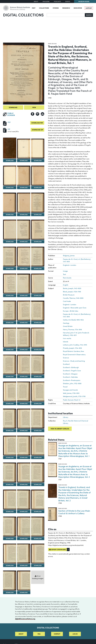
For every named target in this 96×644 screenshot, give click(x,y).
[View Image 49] (10, 581)
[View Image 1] (10, 148)
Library (66, 417)
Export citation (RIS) (57, 549)
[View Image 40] (10, 500)
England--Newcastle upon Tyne (75, 308)
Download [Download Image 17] (24, 296)
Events (68, 1)
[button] (68, 550)
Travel (65, 387)
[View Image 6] (38, 176)
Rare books (52, 44)
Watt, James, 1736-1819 (71, 393)
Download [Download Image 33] (38, 431)
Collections (44, 8)
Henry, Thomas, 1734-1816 (72, 330)
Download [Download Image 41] (24, 511)
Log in (75, 634)
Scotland (66, 364)
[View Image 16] (10, 284)
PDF (9, 122)
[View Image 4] (10, 176)
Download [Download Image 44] (24, 539)
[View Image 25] (10, 365)
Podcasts (57, 1)
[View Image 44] (24, 527)
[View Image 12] (38, 230)
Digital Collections (23, 15)
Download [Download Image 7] (10, 215)
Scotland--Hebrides (70, 377)
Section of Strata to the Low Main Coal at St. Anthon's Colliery (74, 512)
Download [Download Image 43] (10, 539)
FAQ (39, 634)
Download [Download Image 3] (38, 160)
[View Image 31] (10, 419)
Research (66, 8)
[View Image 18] (38, 284)
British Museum (69, 295)
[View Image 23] (24, 338)
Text (64, 274)
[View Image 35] (24, 446)
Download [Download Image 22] (10, 350)
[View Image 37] (10, 473)
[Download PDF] (5, 123)
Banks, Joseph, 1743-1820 (72, 288)
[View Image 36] (38, 446)
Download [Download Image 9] (38, 215)
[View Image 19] (10, 311)
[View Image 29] (24, 392)
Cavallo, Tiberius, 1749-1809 (73, 298)
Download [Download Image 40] (10, 511)
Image (65, 271)
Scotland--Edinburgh (71, 367)
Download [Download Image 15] (38, 268)
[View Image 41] (24, 500)
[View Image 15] (38, 257)
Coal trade (67, 301)
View (34, 107)
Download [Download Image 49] (10, 592)
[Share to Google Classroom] (42, 114)
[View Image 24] (38, 338)
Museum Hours (84, 1)
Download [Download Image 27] (38, 376)
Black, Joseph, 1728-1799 (72, 292)
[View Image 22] (10, 338)
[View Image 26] (24, 365)
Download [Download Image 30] (38, 403)
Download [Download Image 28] (10, 403)
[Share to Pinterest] (38, 114)
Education (78, 8)
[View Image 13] (10, 257)
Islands (66, 342)
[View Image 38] (24, 473)
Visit (34, 8)
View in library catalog (60, 429)
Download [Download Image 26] (24, 376)
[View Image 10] (10, 230)
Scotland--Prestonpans (72, 380)
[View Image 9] (38, 203)
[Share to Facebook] (33, 114)
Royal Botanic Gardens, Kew (73, 351)
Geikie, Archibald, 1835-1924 (73, 320)
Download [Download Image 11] (24, 242)
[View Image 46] (10, 554)
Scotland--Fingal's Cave (72, 371)
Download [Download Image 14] (24, 268)
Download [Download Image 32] (24, 431)
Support (89, 8)
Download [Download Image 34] (10, 457)
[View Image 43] (10, 527)
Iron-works (67, 338)
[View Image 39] (38, 473)
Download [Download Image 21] (38, 323)
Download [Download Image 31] (10, 431)
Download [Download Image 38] (24, 484)
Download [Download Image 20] (24, 323)
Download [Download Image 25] (10, 376)
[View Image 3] (38, 149)
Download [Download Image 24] (38, 350)
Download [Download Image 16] (10, 296)
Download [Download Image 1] (10, 160)
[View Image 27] (38, 365)
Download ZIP (37, 130)
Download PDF (37, 123)
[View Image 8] (24, 203)
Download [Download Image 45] (38, 539)
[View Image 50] (24, 581)
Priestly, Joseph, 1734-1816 (72, 348)
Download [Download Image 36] (38, 457)
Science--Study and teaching (74, 361)
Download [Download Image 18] (38, 296)
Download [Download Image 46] (10, 565)
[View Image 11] (24, 230)
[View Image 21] (38, 311)
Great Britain (68, 326)
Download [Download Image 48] (38, 565)
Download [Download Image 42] (38, 511)
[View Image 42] (38, 500)
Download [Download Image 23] (24, 350)
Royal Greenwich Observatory (74, 355)
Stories (56, 8)
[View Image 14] (24, 257)
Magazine (46, 1)
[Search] (66, 15)
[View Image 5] (24, 176)
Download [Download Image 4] (10, 188)
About (36, 1)
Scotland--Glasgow (70, 374)
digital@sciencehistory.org (25, 619)
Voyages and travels (70, 390)
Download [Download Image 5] (24, 188)
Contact (57, 634)
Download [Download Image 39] (38, 484)
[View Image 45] (38, 527)
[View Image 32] (24, 419)
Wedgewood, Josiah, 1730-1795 (74, 396)
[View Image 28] (10, 392)
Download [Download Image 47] (24, 565)
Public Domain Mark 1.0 (72, 400)
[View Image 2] (24, 149)
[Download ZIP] (5, 130)
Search (89, 15)
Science (66, 358)
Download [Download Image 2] (24, 160)
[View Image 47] (24, 554)
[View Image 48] (38, 554)
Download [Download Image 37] (10, 484)
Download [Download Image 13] (10, 268)
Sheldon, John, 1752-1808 (72, 383)
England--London (70, 265)
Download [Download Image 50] (24, 592)
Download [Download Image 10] (10, 242)
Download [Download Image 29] (24, 403)
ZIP (9, 129)
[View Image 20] (24, 311)
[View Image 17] (24, 284)
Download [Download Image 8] (24, 215)
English (66, 285)
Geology (66, 323)
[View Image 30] (38, 392)
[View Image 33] (38, 419)
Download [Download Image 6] (38, 188)
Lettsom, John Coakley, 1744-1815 (75, 345)
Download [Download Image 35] (24, 457)
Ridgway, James (69, 256)
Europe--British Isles (71, 311)
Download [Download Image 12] (38, 242)
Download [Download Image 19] (10, 323)
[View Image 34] (10, 446)
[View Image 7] (10, 203)
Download (13, 107)
